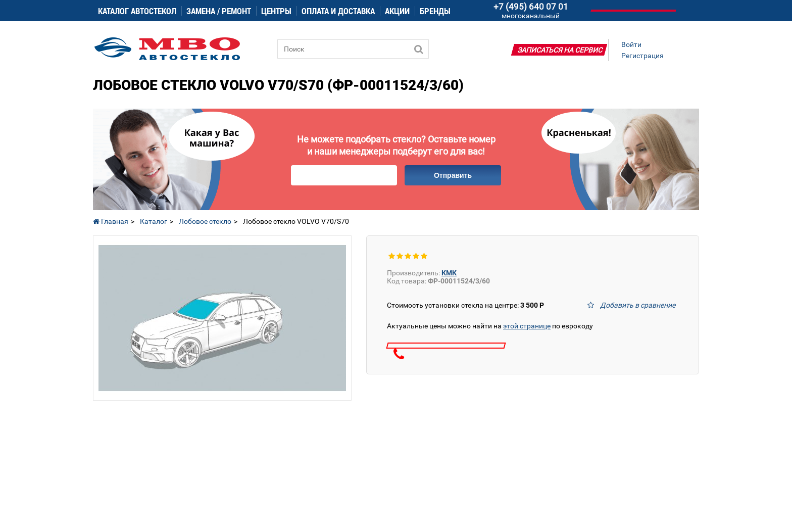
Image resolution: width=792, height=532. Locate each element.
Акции (397, 11)
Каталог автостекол (137, 11)
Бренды (435, 11)
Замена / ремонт (219, 11)
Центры (276, 11)
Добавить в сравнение (638, 305)
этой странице (527, 326)
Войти (631, 44)
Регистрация (642, 56)
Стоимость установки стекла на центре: (465, 305)
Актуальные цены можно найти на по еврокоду (490, 326)
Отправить (453, 175)
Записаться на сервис (560, 50)
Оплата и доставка (338, 11)
